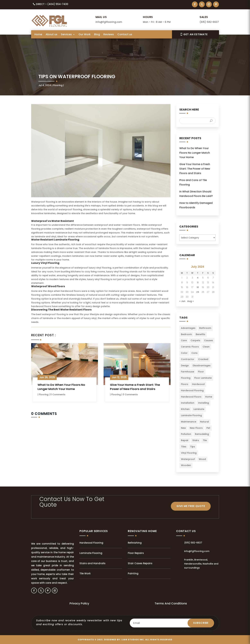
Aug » (190, 301)
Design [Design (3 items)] (185, 366)
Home (38, 35)
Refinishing (135, 543)
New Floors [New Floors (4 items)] (196, 428)
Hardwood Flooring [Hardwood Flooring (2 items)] (192, 390)
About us (51, 35)
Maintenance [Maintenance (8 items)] (189, 422)
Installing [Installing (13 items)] (204, 403)
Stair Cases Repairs (140, 563)
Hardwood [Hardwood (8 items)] (198, 384)
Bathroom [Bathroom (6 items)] (205, 328)
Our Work (85, 35)
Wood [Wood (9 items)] (202, 459)
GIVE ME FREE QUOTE (191, 506)
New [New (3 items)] (183, 428)
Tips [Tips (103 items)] (193, 447)
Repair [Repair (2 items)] (185, 440)
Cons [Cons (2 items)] (194, 353)
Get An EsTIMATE (195, 34)
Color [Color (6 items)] (184, 353)
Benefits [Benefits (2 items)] (200, 334)
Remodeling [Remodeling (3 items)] (202, 434)
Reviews (109, 35)
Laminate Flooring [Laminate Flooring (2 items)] (191, 415)
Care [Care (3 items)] (184, 340)
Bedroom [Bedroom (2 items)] (186, 334)
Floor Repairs (136, 553)
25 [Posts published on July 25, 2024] (198, 292)
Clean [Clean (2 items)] (206, 347)
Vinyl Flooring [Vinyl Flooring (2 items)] (189, 453)
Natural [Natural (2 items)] (204, 422)
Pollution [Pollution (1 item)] (186, 434)
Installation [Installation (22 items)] (188, 403)
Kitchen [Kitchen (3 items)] (185, 409)
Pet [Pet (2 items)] (208, 428)
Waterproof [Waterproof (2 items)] (188, 459)
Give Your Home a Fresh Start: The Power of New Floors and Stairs (135, 387)
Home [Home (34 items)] (209, 397)
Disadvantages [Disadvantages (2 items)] (202, 366)
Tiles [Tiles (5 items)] (184, 447)
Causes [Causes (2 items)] (208, 340)
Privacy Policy (79, 603)
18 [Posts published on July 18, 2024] (198, 287)
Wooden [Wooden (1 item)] (186, 465)
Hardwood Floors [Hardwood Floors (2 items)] (191, 397)
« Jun (182, 301)
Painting (133, 573)
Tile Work (85, 573)
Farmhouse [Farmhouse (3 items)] (188, 372)
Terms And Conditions (171, 603)
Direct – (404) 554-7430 (52, 4)
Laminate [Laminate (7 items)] (199, 409)
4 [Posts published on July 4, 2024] (198, 278)
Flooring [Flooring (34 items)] (186, 378)
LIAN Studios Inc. (133, 640)
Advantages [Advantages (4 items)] (188, 328)
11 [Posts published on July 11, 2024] (198, 283)
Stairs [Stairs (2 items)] (196, 440)
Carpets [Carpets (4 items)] (195, 340)
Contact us (125, 35)
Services (66, 35)
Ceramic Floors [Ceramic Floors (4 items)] (190, 347)
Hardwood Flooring (91, 543)
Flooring (58, 85)
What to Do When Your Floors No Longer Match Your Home (61, 387)
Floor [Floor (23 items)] (201, 372)
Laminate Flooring (91, 553)
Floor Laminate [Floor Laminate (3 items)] (203, 378)
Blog (97, 35)
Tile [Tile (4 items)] (205, 440)
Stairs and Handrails (92, 563)
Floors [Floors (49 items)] (185, 384)
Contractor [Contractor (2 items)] (188, 359)
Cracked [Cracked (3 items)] (203, 359)
